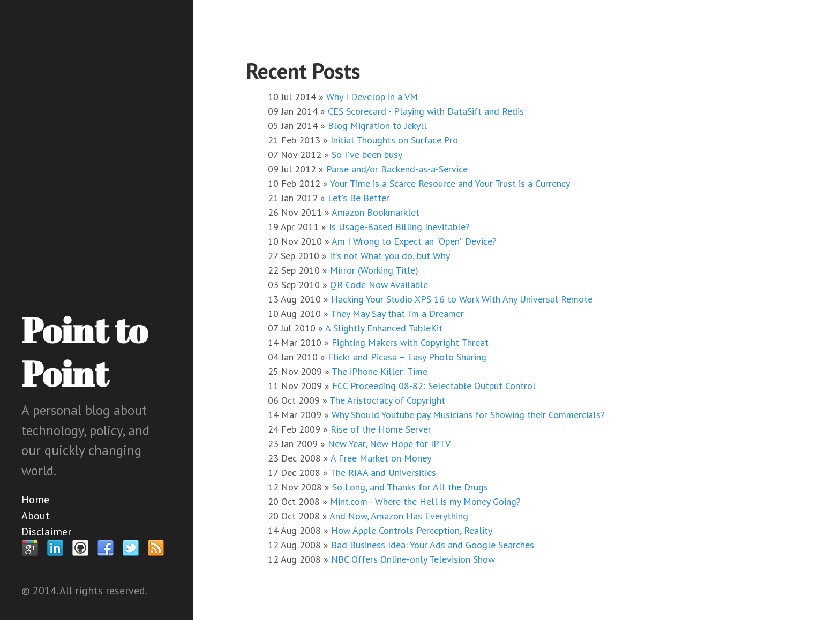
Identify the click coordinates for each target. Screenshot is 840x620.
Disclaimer (46, 532)
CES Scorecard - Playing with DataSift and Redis (426, 111)
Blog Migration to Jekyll (377, 126)
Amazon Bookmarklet (376, 212)
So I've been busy (367, 154)
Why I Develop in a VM (372, 97)
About (36, 516)
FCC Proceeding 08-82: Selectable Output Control (434, 386)
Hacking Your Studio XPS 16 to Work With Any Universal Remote (462, 299)
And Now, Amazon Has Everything (399, 516)
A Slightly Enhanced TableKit (384, 328)
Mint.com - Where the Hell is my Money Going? (425, 501)
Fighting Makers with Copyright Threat (410, 342)
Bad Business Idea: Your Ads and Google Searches (433, 545)
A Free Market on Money (381, 458)
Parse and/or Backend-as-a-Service (397, 169)
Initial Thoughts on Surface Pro (394, 140)
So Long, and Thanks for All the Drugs (410, 487)
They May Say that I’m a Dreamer (397, 313)
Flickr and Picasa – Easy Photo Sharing (407, 357)
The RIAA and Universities (383, 472)
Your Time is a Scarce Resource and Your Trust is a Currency (450, 183)
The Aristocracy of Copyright (387, 400)
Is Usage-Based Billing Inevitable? (399, 227)
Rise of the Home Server (381, 429)
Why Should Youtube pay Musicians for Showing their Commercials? (468, 415)
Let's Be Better (359, 198)
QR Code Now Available (379, 285)
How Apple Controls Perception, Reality (412, 530)
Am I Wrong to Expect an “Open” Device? (414, 241)
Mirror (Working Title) (374, 270)
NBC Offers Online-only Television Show (413, 559)
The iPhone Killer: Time (380, 371)
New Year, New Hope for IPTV (389, 444)
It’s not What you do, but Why (390, 256)
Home (35, 500)
